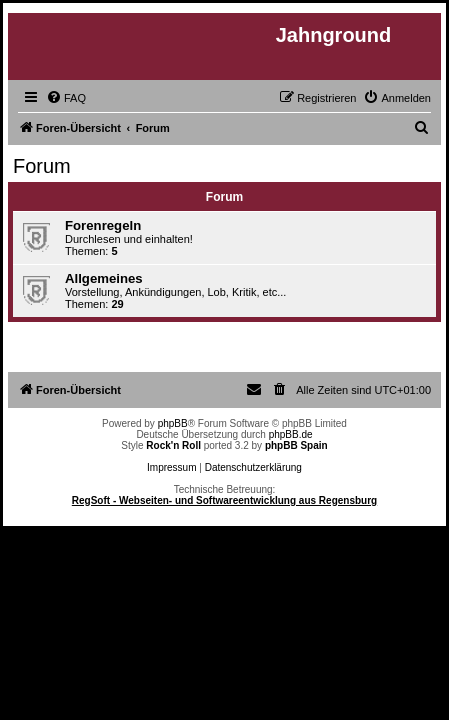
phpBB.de (291, 434)
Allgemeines (104, 278)
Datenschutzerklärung (253, 467)
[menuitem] (66, 98)
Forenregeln (103, 225)
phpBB (173, 423)
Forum (42, 166)
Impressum (171, 467)
